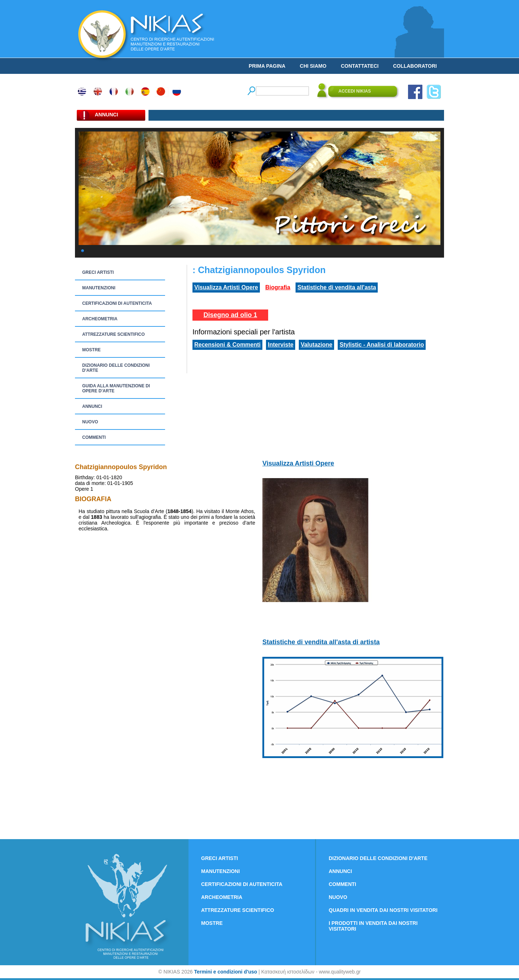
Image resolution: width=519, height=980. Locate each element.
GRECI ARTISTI (98, 272)
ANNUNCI (92, 406)
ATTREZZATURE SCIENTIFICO (114, 334)
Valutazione (316, 345)
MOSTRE (91, 350)
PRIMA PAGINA (267, 66)
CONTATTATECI (360, 66)
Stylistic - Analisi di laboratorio (382, 345)
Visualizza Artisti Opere (226, 287)
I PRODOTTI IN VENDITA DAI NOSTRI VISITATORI (373, 926)
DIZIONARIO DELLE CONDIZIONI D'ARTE (116, 368)
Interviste (281, 345)
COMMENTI (94, 437)
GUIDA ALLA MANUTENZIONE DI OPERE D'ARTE (116, 388)
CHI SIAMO (313, 66)
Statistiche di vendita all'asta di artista (321, 642)
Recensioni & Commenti (227, 345)
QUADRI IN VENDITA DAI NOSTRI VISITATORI (383, 910)
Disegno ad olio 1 (230, 315)
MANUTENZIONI (99, 288)
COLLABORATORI (415, 66)
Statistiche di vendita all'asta (337, 287)
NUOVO (90, 422)
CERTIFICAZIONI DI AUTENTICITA (117, 303)
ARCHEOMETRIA (100, 319)
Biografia (278, 287)
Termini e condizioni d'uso (225, 972)
